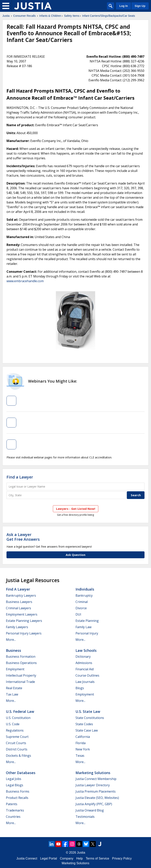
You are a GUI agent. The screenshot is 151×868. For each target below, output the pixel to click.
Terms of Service (97, 858)
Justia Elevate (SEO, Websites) (97, 798)
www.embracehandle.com (25, 281)
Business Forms (18, 791)
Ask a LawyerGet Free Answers (23, 537)
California (83, 737)
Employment (15, 669)
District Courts (17, 749)
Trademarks (15, 810)
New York (83, 749)
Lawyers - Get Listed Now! (76, 509)
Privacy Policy (122, 858)
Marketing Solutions (93, 773)
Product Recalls (17, 798)
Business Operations (21, 663)
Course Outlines (87, 675)
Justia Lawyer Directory (93, 785)
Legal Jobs (14, 779)
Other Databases (21, 773)
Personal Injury (87, 633)
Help (80, 858)
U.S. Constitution (18, 718)
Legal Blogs (15, 785)
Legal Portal (48, 858)
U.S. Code (13, 724)
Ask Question (75, 555)
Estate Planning (87, 621)
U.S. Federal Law (20, 711)
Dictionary (83, 657)
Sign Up (140, 6)
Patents (12, 804)
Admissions (84, 663)
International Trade (20, 682)
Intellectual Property (21, 675)
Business (13, 650)
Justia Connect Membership (96, 779)
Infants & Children (50, 16)
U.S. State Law (88, 711)
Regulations (15, 730)
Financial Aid (85, 669)
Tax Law (12, 694)
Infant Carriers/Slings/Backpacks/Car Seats (109, 16)
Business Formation (21, 657)
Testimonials (85, 817)
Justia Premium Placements (96, 791)
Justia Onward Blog (90, 810)
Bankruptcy (84, 595)
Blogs (80, 688)
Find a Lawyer (20, 477)
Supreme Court (17, 737)
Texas (80, 756)
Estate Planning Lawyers (24, 621)
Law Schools (86, 650)
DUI (78, 614)
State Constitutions (90, 718)
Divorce (81, 608)
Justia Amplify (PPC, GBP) (94, 804)
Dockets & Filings (18, 756)
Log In (124, 6)
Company (67, 858)
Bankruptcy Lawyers (21, 595)
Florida (81, 743)
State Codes (84, 724)
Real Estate (14, 688)
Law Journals (85, 682)
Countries (13, 817)
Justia (6, 16)
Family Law (83, 627)
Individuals (85, 589)
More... (11, 640)
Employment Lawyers (22, 614)
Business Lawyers (19, 602)
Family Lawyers (17, 627)
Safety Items (72, 16)
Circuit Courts (16, 743)
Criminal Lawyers (18, 608)
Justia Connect (27, 858)
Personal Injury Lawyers (24, 633)
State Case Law (87, 730)
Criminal (82, 602)
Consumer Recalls (24, 16)
